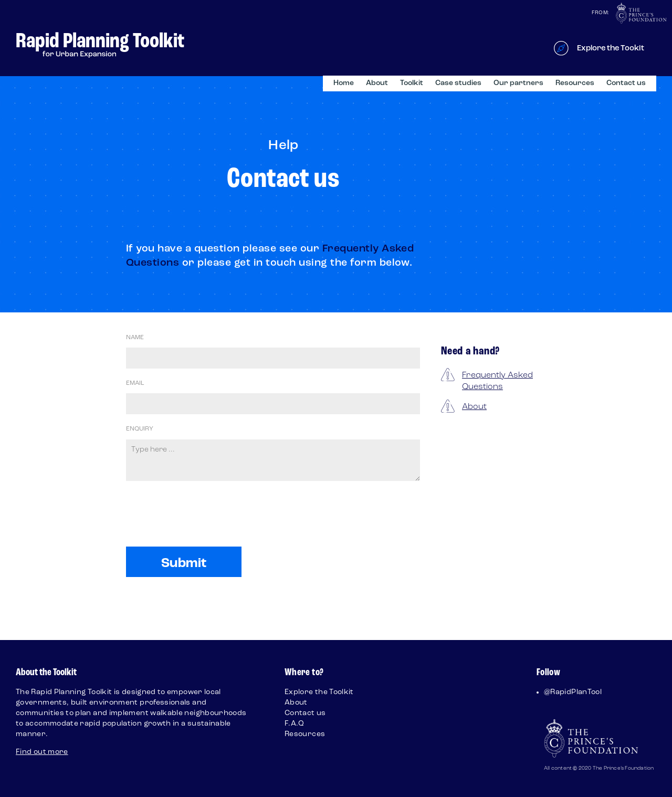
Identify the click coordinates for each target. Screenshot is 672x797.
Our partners (518, 83)
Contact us (626, 83)
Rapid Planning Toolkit (100, 42)
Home (344, 83)
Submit (184, 564)
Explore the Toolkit (319, 692)
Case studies (458, 83)
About (377, 83)
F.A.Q (295, 724)
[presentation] (206, 534)
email (135, 383)
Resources (575, 83)
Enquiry (140, 429)
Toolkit (412, 83)
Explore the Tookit (611, 49)
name (135, 338)
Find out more (42, 752)
